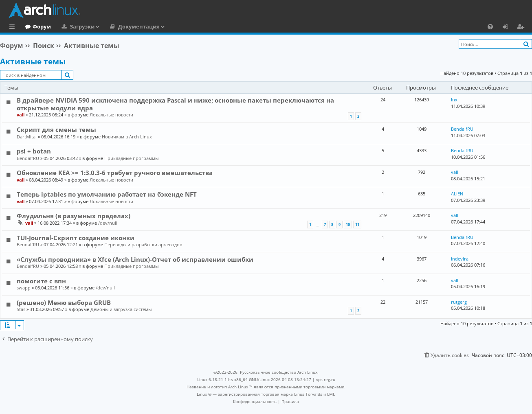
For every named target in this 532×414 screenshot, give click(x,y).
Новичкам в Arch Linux (127, 137)
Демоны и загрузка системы (121, 309)
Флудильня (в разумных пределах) (74, 216)
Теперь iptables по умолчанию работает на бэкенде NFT (107, 194)
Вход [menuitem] (508, 28)
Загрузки (115, 26)
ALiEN (457, 194)
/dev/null (108, 223)
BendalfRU (462, 129)
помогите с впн (41, 281)
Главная (37, 26)
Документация (172, 26)
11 (357, 225)
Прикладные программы (131, 158)
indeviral (460, 259)
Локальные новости (111, 115)
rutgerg (459, 302)
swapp (24, 288)
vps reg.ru (326, 379)
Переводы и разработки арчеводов (143, 244)
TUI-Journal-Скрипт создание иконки (76, 238)
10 (348, 225)
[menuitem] (490, 26)
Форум (75, 26)
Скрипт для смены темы (56, 129)
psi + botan (34, 151)
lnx (454, 100)
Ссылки (14, 28)
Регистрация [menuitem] (522, 28)
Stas (21, 309)
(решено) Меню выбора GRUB (64, 302)
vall (21, 115)
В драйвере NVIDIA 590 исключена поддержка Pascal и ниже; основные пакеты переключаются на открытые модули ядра (175, 104)
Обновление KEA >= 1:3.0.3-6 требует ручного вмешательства (115, 173)
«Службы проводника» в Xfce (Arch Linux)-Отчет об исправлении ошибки (135, 259)
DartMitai (27, 137)
